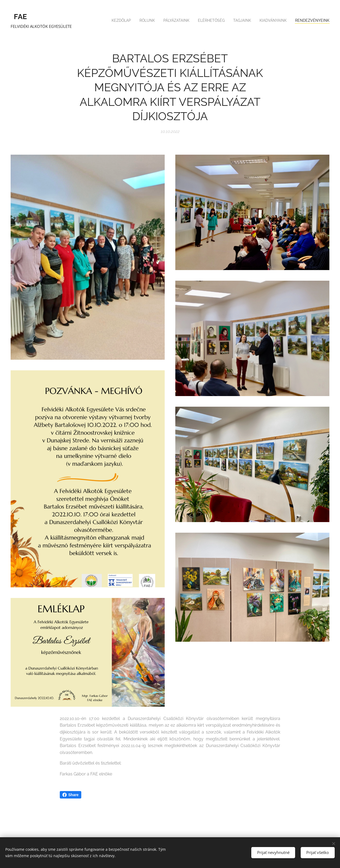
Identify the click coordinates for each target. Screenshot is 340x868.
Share (71, 795)
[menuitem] (280, 21)
